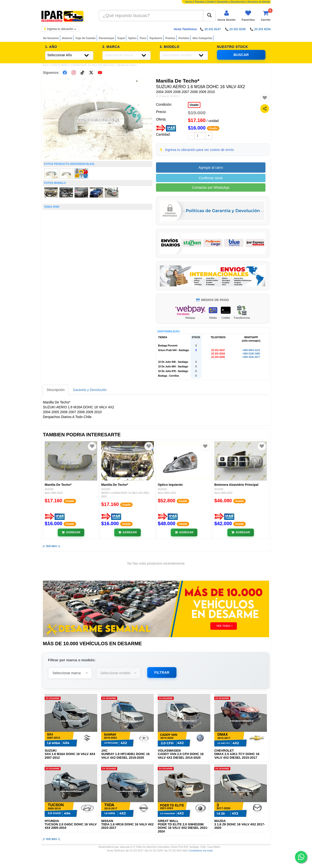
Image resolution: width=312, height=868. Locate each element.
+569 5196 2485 (251, 354)
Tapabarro (155, 38)
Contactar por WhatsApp (211, 187)
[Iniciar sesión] (227, 16)
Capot (121, 38)
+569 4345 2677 (251, 357)
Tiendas (200, 2)
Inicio (189, 2)
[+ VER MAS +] (51, 546)
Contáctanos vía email (200, 851)
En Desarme (51, 38)
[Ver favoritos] (248, 16)
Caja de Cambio (85, 38)
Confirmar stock (211, 178)
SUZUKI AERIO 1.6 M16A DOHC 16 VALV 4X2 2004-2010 (83, 65)
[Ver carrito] (266, 16)
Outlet (211, 2)
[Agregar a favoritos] (265, 98)
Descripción (56, 390)
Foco (143, 38)
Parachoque (106, 38)
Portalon (184, 38)
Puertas (170, 38)
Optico (132, 38)
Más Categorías (202, 38)
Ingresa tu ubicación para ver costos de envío (200, 150)
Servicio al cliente (259, 2)
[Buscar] (209, 16)
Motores (67, 38)
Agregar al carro (211, 168)
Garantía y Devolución (231, 2)
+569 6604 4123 (251, 350)
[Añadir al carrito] (71, 532)
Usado (194, 105)
